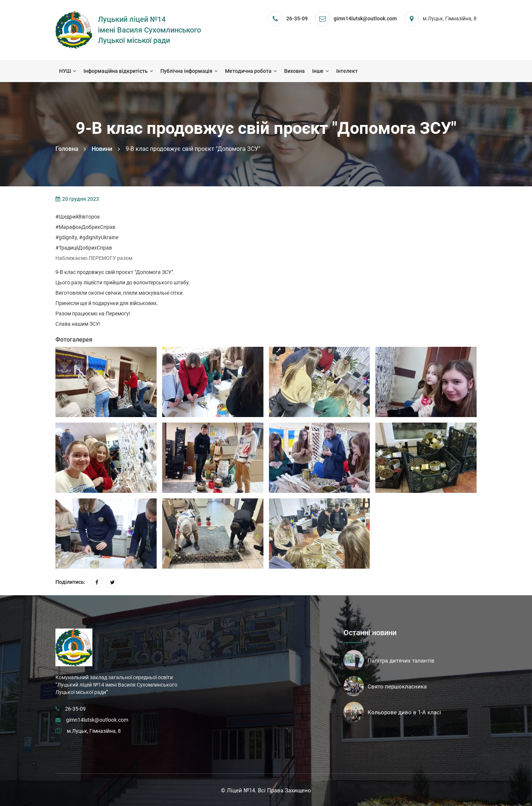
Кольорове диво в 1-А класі (404, 712)
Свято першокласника (397, 687)
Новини (102, 149)
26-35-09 (297, 18)
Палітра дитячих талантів (401, 661)
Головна (67, 149)
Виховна (294, 71)
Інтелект (347, 71)
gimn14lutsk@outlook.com (97, 720)
